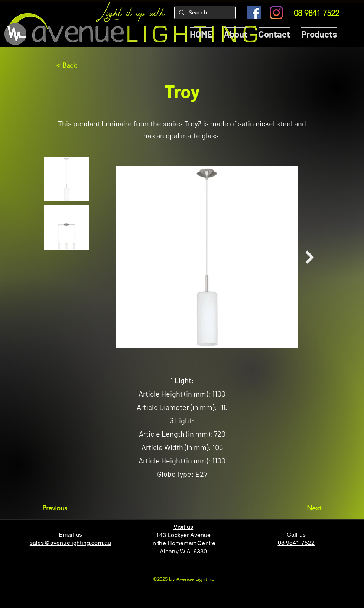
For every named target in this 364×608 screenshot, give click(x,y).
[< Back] (81, 65)
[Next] (303, 508)
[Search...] (204, 13)
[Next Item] (310, 257)
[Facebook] (254, 13)
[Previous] (67, 508)
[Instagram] (276, 13)
